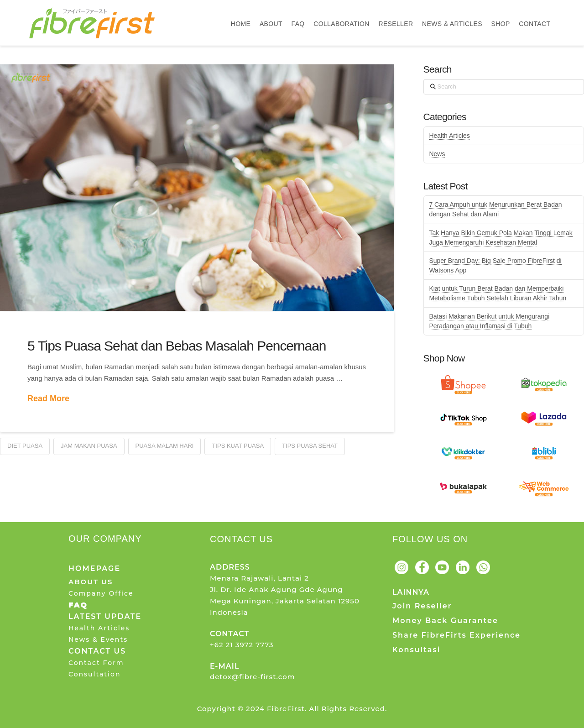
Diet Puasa (25, 446)
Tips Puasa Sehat (310, 446)
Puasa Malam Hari (165, 446)
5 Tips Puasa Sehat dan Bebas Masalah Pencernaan (177, 346)
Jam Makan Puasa (89, 446)
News (437, 154)
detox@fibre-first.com (253, 677)
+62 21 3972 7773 (242, 645)
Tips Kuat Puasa (238, 446)
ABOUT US (91, 582)
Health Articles (449, 136)
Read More (48, 398)
